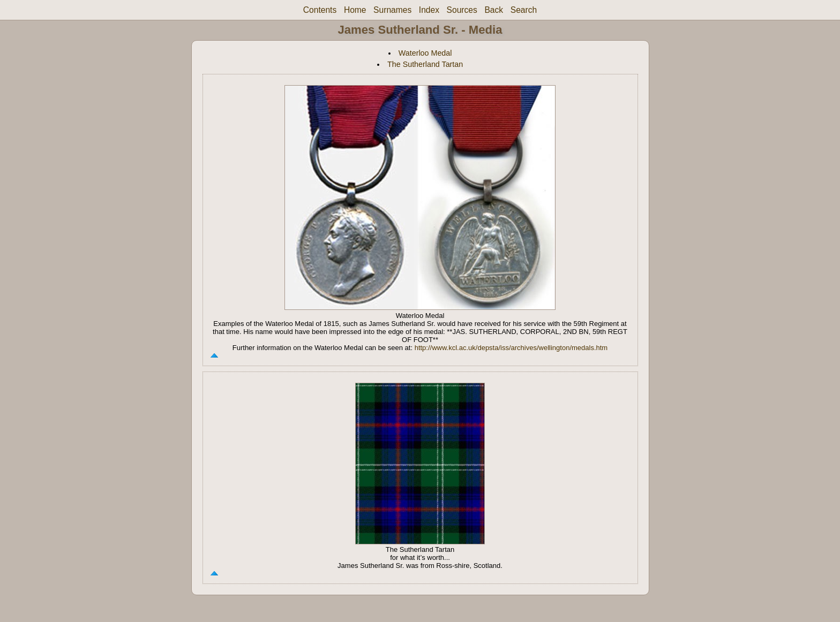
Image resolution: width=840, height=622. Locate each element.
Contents (320, 10)
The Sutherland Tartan (425, 64)
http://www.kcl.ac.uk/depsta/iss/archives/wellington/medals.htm (511, 348)
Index (429, 10)
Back (494, 10)
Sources (462, 10)
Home (355, 10)
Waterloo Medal (425, 53)
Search (524, 10)
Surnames (392, 10)
